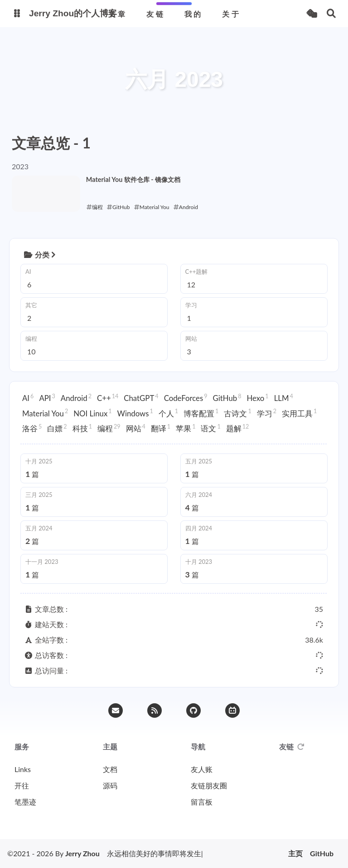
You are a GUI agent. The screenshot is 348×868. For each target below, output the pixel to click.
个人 (168, 413)
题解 (238, 428)
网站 (136, 428)
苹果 (186, 428)
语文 (210, 428)
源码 (110, 785)
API (47, 398)
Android (76, 398)
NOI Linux (92, 413)
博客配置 (201, 413)
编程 (109, 428)
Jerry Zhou (82, 853)
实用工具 (299, 413)
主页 (295, 854)
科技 (82, 428)
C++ (108, 398)
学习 (267, 413)
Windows (135, 413)
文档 (110, 769)
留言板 (202, 802)
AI (28, 398)
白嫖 (57, 428)
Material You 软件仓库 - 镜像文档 (133, 179)
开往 (22, 785)
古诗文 (237, 413)
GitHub (227, 398)
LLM (284, 398)
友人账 (202, 769)
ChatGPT (141, 398)
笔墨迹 (25, 802)
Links (23, 769)
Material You (45, 413)
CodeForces (186, 398)
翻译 (161, 428)
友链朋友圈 (209, 785)
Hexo (258, 398)
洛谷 (32, 428)
